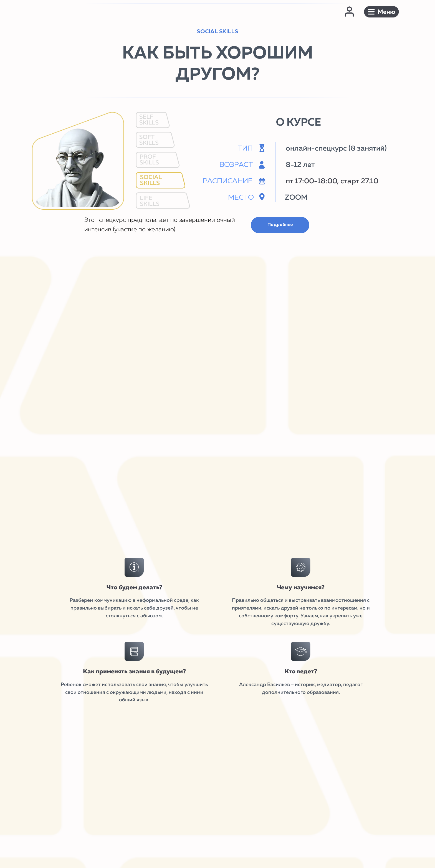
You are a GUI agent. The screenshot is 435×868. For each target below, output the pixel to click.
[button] (381, 12)
